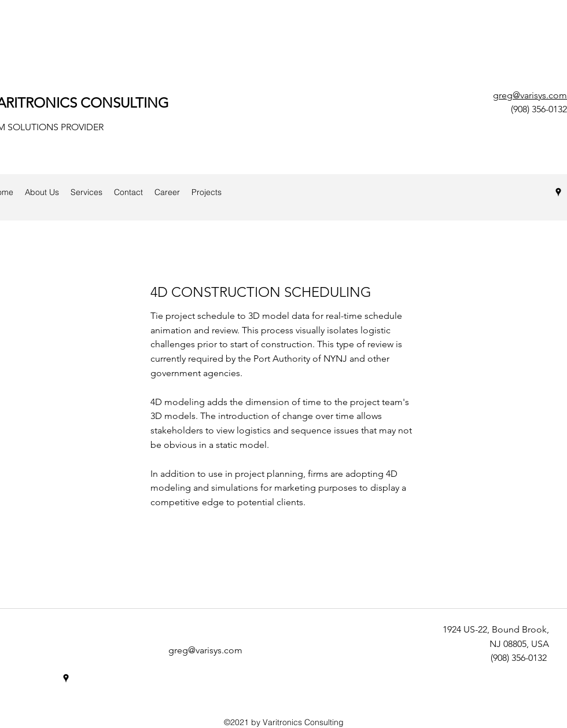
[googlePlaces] (558, 192)
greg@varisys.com (530, 95)
